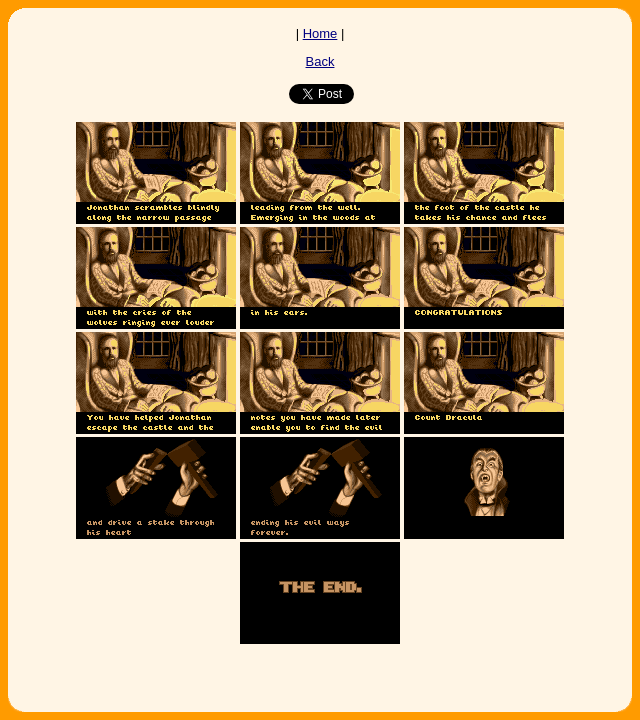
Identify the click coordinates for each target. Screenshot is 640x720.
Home (320, 33)
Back (320, 61)
